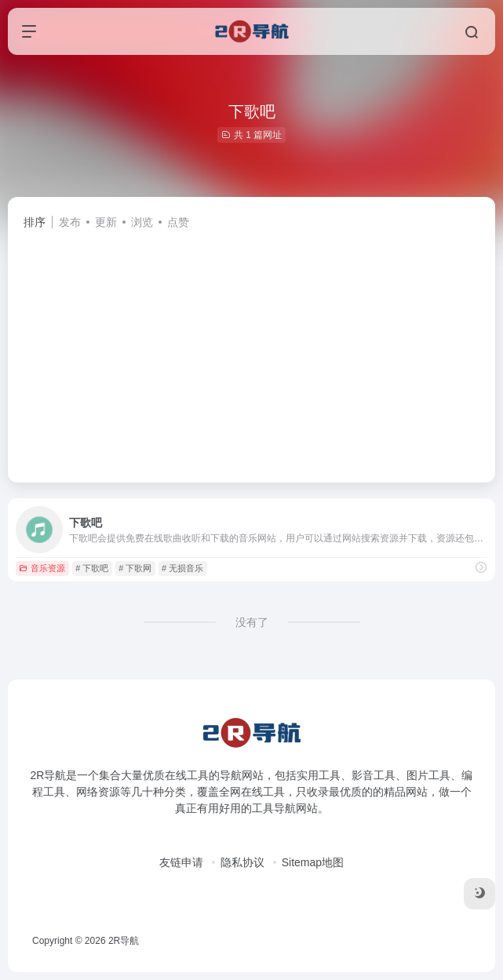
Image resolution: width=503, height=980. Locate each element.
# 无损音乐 (182, 568)
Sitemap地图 (313, 862)
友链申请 (181, 862)
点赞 (178, 222)
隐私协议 (242, 862)
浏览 (142, 222)
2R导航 (124, 941)
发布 (70, 222)
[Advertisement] (251, 349)
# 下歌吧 (92, 568)
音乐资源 (42, 568)
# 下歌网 (135, 568)
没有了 (252, 622)
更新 (106, 222)
